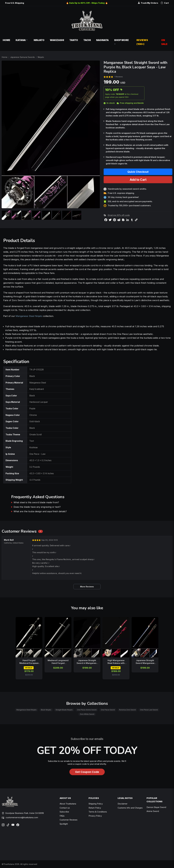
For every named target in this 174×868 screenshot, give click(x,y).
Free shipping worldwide (130, 103)
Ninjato (39, 40)
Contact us (65, 808)
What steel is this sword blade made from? (36, 502)
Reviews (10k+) (142, 42)
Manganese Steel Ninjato (29, 316)
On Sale (164, 42)
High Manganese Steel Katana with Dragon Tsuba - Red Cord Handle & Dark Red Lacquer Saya (116, 662)
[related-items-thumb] (29, 637)
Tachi (87, 40)
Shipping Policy (96, 804)
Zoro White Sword (87, 714)
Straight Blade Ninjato (64, 710)
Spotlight (64, 824)
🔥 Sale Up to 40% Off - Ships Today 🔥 (87, 3)
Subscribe (64, 812)
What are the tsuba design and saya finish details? (40, 511)
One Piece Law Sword (149, 710)
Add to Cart (138, 180)
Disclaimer (123, 804)
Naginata (102, 40)
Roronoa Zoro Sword (127, 710)
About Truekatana (68, 804)
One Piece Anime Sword (87, 710)
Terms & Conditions (98, 812)
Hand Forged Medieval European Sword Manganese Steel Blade (29, 662)
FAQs (62, 816)
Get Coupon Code (87, 772)
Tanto (74, 40)
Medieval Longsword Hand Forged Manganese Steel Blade (58, 662)
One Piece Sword (108, 710)
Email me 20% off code (119, 215)
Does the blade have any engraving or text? (37, 507)
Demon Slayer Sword (156, 807)
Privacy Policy (95, 816)
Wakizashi (57, 40)
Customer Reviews (69, 820)
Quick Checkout (138, 172)
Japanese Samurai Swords (22, 57)
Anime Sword (153, 811)
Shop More (122, 42)
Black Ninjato (46, 710)
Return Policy (95, 808)
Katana (22, 40)
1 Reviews (119, 77)
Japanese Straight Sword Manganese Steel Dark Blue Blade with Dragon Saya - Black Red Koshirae (145, 662)
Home (6, 40)
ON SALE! (29, 668)
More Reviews (87, 587)
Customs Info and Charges (130, 808)
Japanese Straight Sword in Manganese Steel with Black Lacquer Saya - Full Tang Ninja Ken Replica (87, 662)
